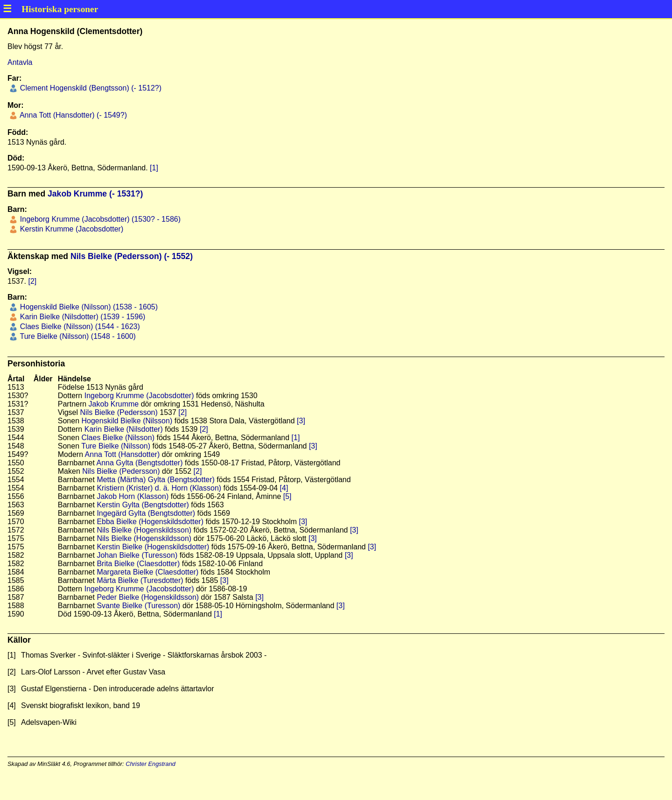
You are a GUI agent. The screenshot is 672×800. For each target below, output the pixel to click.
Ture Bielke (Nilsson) (116, 446)
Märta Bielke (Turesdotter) (140, 580)
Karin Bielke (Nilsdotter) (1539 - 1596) (81, 317)
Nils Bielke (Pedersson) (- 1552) (132, 256)
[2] (32, 281)
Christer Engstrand (150, 764)
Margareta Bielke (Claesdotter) (147, 572)
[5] (287, 496)
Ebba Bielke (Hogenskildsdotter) (150, 522)
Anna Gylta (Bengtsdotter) (140, 463)
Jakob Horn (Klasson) (133, 496)
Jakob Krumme (114, 404)
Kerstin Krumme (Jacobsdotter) (70, 229)
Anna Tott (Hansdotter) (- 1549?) (72, 115)
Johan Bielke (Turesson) (137, 555)
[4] (284, 488)
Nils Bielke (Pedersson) (119, 412)
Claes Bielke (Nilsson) (118, 438)
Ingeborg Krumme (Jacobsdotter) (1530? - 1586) (99, 219)
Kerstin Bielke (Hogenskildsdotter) (153, 547)
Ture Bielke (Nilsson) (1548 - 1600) (77, 336)
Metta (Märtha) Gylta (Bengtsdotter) (156, 480)
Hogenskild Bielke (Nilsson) (127, 421)
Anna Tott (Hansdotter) (122, 454)
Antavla (20, 62)
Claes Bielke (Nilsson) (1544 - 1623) (79, 326)
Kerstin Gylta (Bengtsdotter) (143, 505)
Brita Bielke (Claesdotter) (138, 564)
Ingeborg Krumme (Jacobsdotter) (139, 396)
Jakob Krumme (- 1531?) (95, 194)
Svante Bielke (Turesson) (138, 606)
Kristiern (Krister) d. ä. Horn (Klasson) (159, 488)
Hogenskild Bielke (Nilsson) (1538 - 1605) (88, 307)
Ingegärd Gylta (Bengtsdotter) (146, 513)
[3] (301, 421)
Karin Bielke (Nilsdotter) (124, 429)
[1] (154, 168)
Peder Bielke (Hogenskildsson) (148, 597)
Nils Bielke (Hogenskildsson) (144, 530)
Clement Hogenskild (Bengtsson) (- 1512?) (90, 88)
